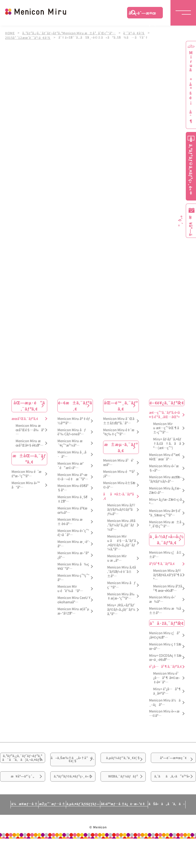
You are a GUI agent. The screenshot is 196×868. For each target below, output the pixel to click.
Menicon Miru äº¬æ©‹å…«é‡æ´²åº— (73, 476)
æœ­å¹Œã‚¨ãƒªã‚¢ (25, 418)
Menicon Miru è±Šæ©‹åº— (119, 485)
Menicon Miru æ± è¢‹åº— (70, 521)
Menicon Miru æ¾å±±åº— (165, 610)
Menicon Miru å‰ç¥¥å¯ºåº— (73, 566)
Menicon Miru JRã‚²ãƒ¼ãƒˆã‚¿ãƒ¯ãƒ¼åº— (121, 525)
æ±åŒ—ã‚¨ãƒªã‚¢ (29, 458)
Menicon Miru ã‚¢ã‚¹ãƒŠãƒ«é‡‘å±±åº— (121, 571)
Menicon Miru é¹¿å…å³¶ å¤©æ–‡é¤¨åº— (167, 677)
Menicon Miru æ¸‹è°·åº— (74, 543)
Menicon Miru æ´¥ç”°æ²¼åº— (70, 443)
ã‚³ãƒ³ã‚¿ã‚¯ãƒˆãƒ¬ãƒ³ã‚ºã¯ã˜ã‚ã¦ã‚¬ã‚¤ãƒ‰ (23, 767)
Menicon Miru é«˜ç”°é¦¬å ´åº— (73, 532)
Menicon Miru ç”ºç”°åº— (73, 577)
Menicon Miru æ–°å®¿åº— (73, 555)
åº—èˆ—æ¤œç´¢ (142, 14)
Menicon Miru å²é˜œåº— (118, 462)
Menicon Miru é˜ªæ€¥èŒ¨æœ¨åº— (164, 457)
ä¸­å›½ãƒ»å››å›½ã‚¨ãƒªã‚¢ (167, 539)
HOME (10, 33)
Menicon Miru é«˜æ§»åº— (164, 468)
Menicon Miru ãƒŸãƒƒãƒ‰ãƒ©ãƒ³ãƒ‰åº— (121, 509)
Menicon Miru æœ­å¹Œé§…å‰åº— (30, 430)
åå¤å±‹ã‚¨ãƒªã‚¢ (118, 496)
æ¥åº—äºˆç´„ (23, 796)
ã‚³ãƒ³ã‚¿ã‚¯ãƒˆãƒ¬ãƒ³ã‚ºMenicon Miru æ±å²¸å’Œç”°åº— (70, 33)
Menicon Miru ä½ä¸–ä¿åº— (165, 702)
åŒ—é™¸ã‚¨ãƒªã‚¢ (121, 405)
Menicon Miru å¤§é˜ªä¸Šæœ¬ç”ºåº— (165, 513)
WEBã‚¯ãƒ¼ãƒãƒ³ (123, 796)
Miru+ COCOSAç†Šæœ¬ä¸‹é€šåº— (165, 657)
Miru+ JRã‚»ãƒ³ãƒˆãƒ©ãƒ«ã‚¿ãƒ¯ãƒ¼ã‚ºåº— (121, 609)
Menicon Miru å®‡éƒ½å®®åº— (74, 420)
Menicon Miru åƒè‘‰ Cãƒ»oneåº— (72, 431)
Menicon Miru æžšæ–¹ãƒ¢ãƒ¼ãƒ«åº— (165, 479)
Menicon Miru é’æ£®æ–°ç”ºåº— (26, 473)
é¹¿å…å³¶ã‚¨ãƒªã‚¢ (165, 666)
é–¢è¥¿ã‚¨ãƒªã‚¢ (167, 402)
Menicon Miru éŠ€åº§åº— (73, 487)
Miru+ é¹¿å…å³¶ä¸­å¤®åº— (167, 691)
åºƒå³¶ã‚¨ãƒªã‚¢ (162, 563)
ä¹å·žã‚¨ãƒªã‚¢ (167, 622)
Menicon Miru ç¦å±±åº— (165, 554)
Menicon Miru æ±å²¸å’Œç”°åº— (165, 524)
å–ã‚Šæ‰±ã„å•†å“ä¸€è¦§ (73, 764)
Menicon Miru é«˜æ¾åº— (162, 599)
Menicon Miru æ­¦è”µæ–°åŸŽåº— (73, 611)
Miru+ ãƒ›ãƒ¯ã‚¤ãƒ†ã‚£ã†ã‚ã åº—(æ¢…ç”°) (167, 443)
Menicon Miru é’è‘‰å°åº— (70, 588)
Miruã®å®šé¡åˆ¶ (191, 87)
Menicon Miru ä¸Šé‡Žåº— (72, 499)
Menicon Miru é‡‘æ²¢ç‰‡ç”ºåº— (119, 431)
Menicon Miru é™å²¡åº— (119, 473)
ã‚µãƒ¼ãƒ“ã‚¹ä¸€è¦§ (123, 764)
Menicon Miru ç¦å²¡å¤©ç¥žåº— (164, 635)
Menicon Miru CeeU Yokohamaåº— (74, 599)
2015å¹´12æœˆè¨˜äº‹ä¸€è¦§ (28, 37)
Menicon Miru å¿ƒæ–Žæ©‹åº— (165, 490)
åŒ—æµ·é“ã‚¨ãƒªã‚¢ (29, 405)
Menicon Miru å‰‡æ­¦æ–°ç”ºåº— (121, 596)
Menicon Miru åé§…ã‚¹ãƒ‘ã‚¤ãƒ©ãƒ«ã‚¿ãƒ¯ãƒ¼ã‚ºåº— (121, 542)
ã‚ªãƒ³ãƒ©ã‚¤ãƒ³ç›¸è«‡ (73, 799)
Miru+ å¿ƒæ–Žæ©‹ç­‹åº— (165, 501)
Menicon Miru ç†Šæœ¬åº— (165, 646)
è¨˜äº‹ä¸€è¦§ (137, 33)
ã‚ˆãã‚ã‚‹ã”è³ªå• (174, 799)
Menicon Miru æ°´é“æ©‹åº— (71, 465)
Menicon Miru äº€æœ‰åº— (72, 510)
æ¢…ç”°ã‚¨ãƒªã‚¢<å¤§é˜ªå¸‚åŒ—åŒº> (164, 414)
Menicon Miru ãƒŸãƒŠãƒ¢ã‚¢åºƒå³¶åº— (167, 575)
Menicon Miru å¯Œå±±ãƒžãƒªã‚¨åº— (119, 420)
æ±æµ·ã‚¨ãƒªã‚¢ (121, 447)
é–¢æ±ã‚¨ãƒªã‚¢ (75, 405)
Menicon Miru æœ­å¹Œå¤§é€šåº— (29, 443)
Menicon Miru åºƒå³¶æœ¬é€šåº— (168, 588)
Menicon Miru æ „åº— (117, 558)
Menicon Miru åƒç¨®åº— (121, 585)
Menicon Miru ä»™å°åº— (26, 485)
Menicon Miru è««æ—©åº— (164, 713)
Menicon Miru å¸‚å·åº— (72, 454)
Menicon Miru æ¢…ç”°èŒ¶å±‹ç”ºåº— (166, 427)
